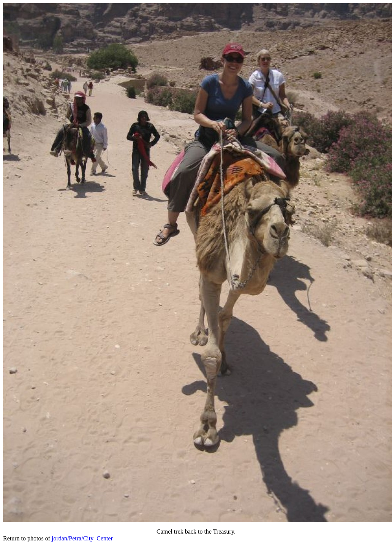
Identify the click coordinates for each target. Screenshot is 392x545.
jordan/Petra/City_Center (82, 538)
